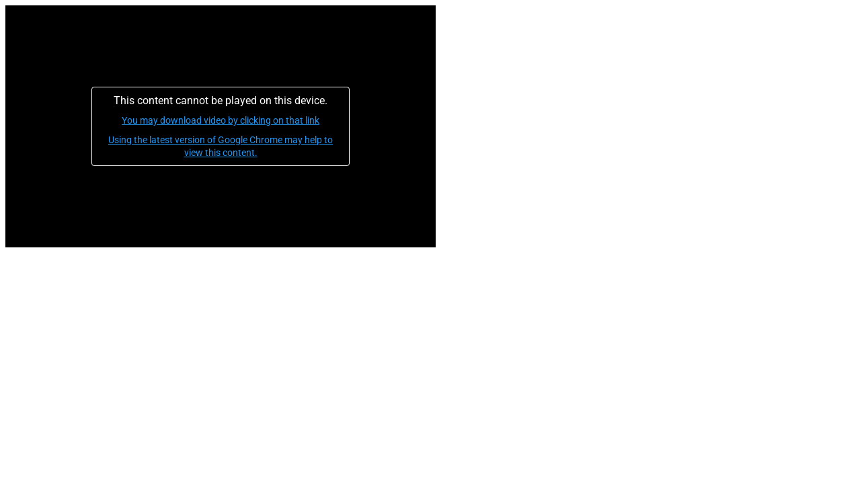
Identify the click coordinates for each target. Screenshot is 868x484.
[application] (221, 126)
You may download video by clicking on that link (221, 120)
